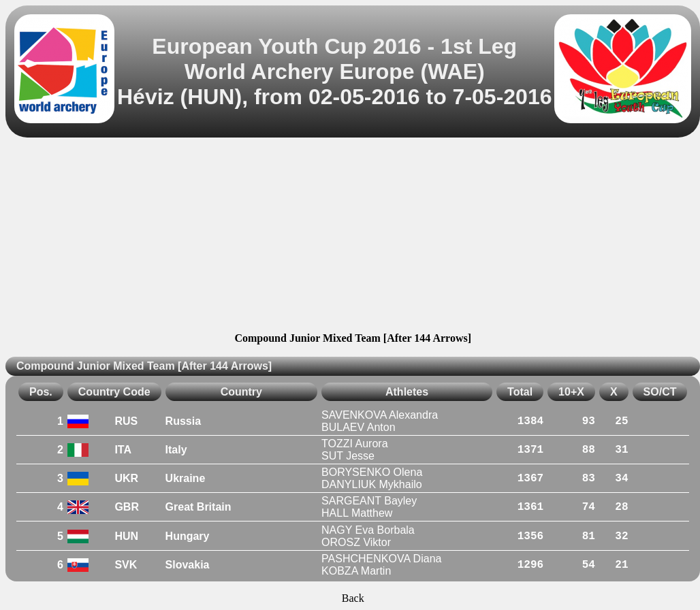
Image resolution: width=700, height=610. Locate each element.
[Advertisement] (353, 237)
